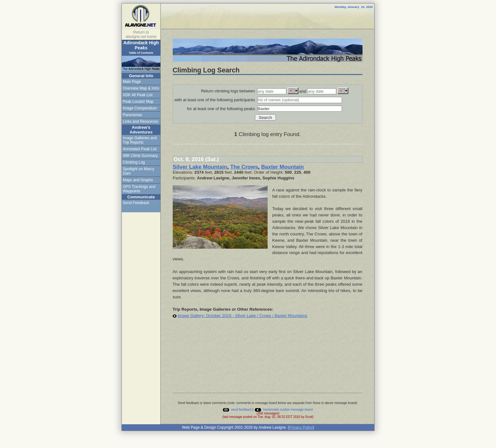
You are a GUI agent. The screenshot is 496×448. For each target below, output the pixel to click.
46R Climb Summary (140, 156)
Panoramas (132, 115)
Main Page (132, 82)
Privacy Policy (301, 427)
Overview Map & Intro (141, 88)
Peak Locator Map (138, 102)
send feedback (237, 410)
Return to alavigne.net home (141, 34)
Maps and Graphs (138, 180)
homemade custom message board (284, 410)
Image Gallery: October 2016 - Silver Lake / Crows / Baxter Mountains (242, 316)
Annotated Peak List (140, 149)
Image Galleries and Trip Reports (140, 140)
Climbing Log (134, 162)
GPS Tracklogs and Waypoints (139, 189)
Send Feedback (136, 203)
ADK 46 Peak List (138, 95)
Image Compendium (140, 108)
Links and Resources (140, 121)
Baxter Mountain (282, 167)
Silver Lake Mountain (200, 167)
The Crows (244, 167)
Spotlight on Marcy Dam (138, 171)
